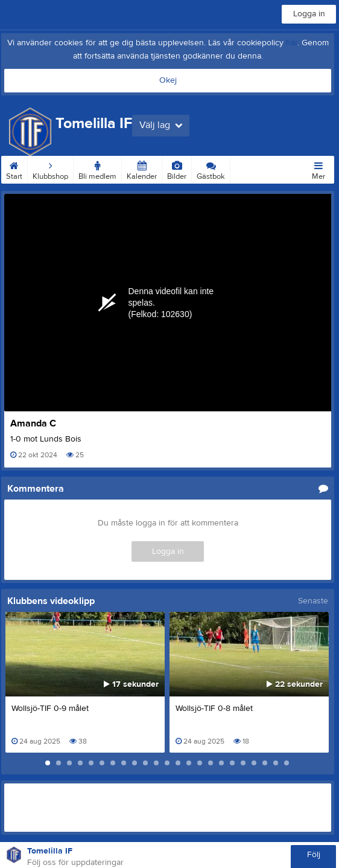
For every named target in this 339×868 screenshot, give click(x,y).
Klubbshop (50, 169)
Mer (318, 169)
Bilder (177, 169)
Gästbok (211, 169)
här (292, 43)
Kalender (142, 169)
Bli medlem (97, 169)
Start (14, 169)
